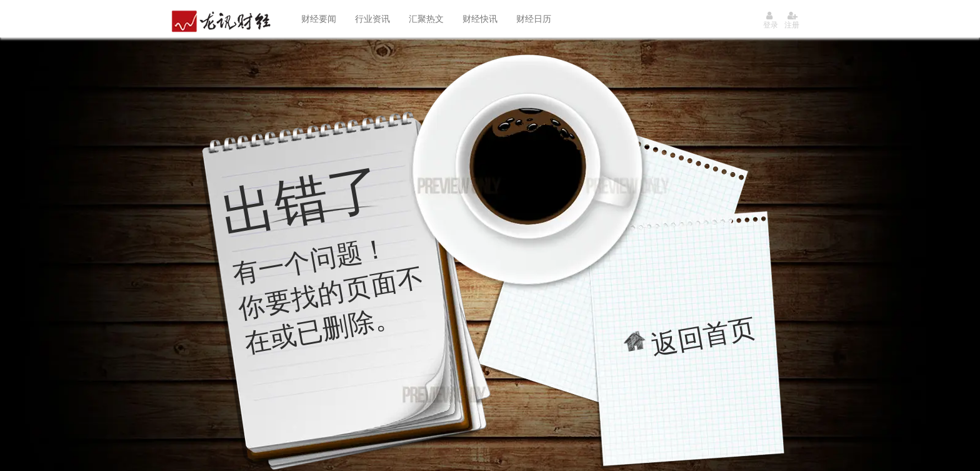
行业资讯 (372, 19)
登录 (771, 20)
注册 (792, 20)
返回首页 (704, 336)
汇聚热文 (426, 19)
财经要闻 (319, 19)
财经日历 (534, 19)
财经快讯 (480, 19)
